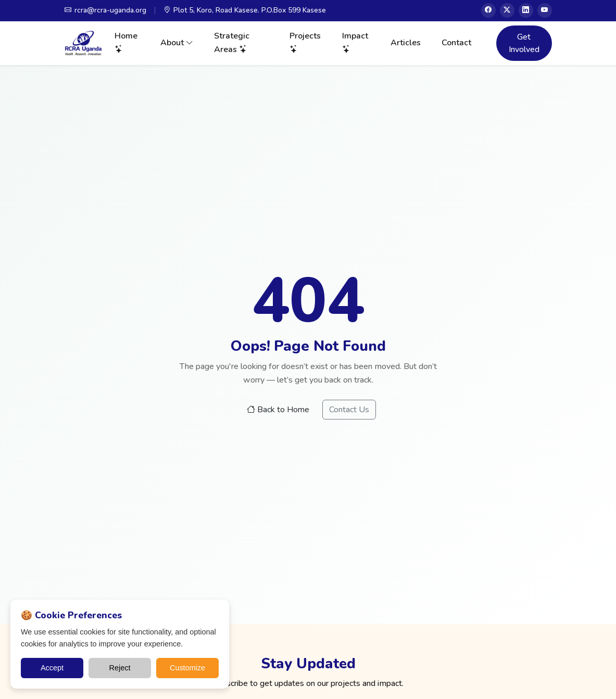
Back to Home (278, 410)
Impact (355, 43)
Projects (305, 43)
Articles (406, 43)
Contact (456, 43)
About (177, 43)
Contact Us (349, 410)
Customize (187, 668)
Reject (120, 668)
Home (126, 43)
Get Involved (524, 43)
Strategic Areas (232, 43)
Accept (52, 668)
